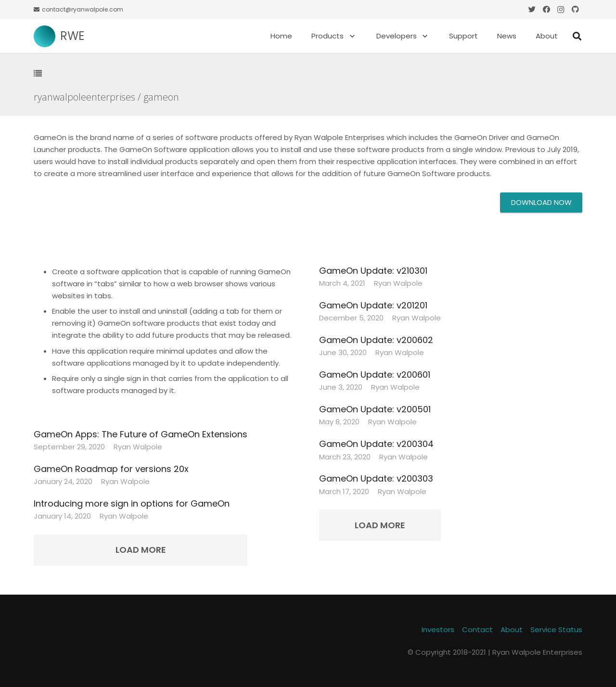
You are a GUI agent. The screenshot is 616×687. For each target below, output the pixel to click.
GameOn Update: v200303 (376, 478)
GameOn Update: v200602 (376, 340)
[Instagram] (561, 10)
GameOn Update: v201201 (373, 305)
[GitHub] (575, 10)
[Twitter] (532, 10)
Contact (477, 630)
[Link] (45, 36)
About (512, 630)
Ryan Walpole (138, 447)
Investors (438, 630)
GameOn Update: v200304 (376, 444)
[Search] (577, 36)
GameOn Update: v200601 (375, 375)
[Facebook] (546, 10)
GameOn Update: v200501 (375, 409)
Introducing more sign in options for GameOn (132, 503)
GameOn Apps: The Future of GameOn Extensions (141, 434)
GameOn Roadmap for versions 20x (111, 469)
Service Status (556, 630)
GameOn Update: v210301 (373, 271)
